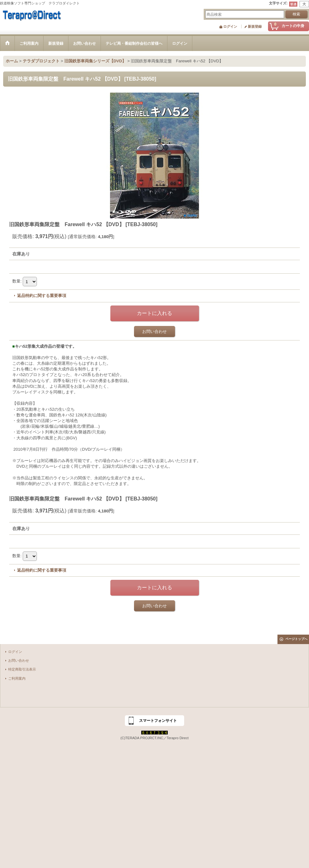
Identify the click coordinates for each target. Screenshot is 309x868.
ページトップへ (296, 639)
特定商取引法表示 (22, 669)
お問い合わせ (154, 331)
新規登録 (255, 26)
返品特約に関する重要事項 (42, 296)
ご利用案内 (17, 678)
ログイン (230, 26)
